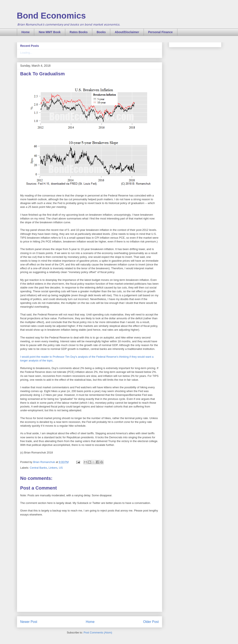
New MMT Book (50, 32)
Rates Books (79, 32)
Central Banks (38, 468)
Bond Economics (51, 16)
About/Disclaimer (127, 32)
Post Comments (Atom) (98, 632)
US (61, 468)
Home (26, 32)
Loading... (26, 53)
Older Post (151, 622)
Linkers (53, 468)
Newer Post (29, 622)
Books (101, 32)
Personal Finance (160, 32)
